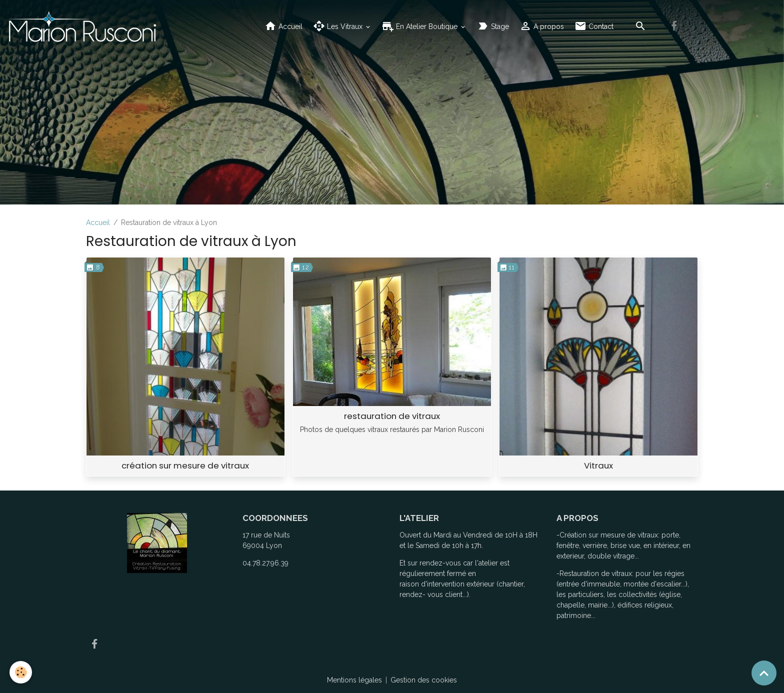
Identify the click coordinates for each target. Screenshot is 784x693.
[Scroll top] (764, 673)
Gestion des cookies (424, 680)
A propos (542, 26)
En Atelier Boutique (421, 26)
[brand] (84, 26)
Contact (594, 26)
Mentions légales (354, 680)
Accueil (283, 26)
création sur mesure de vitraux (185, 465)
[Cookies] (21, 672)
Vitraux (598, 465)
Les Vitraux (339, 26)
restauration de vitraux (392, 416)
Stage (493, 26)
